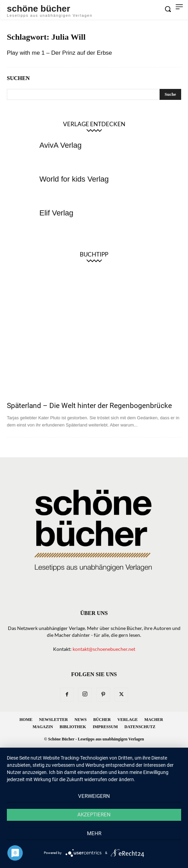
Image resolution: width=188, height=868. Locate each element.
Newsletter (53, 720)
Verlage (128, 720)
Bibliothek (73, 727)
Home (26, 720)
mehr (94, 833)
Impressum (105, 727)
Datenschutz (140, 727)
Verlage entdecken (94, 124)
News (80, 720)
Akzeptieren (94, 815)
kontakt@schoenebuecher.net (104, 649)
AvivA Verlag (60, 145)
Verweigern (94, 796)
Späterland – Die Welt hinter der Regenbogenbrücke (89, 406)
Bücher (102, 720)
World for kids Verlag (74, 179)
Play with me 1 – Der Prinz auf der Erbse (59, 53)
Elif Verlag (56, 213)
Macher (154, 720)
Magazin (43, 727)
